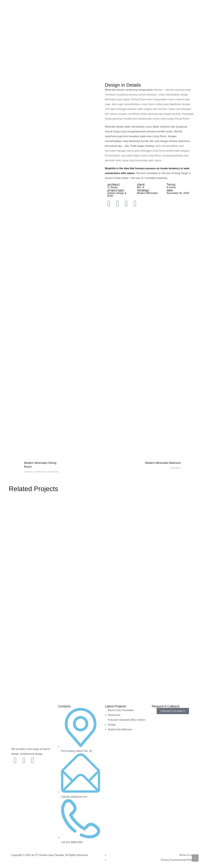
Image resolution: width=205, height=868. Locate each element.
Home (55, 26)
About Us (130, 26)
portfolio (71, 60)
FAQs (145, 26)
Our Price (90, 26)
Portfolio (71, 26)
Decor (87, 60)
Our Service (110, 26)
